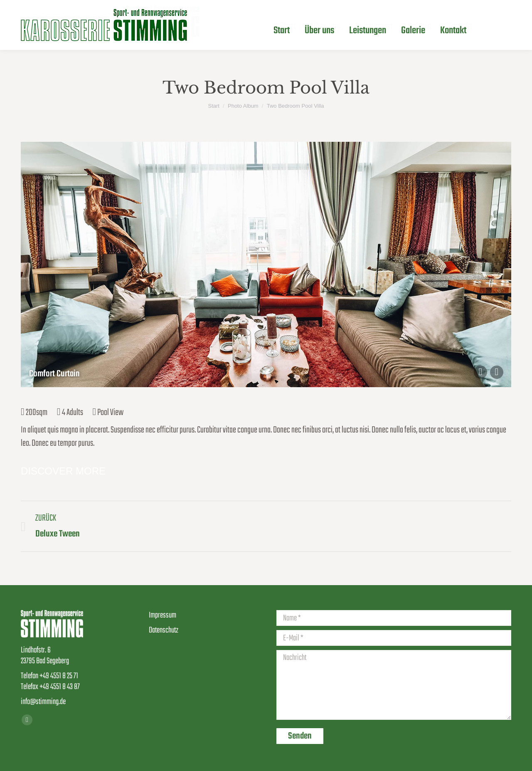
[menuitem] (288, 27)
